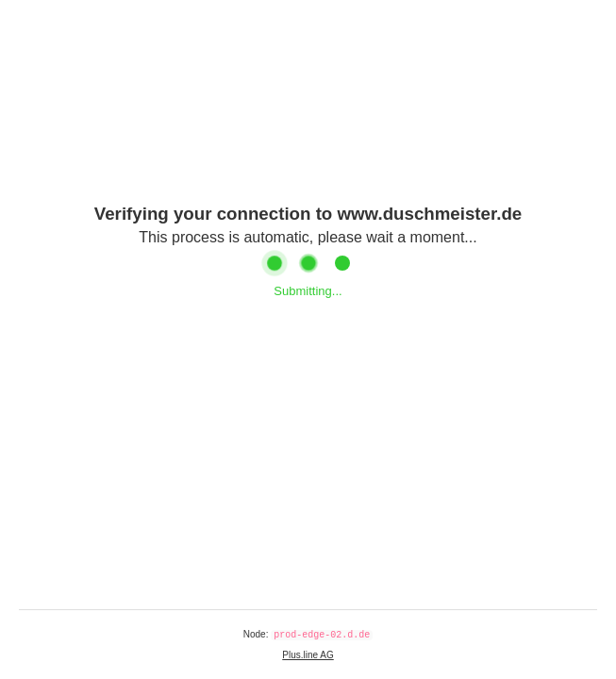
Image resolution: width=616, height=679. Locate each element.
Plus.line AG (308, 655)
